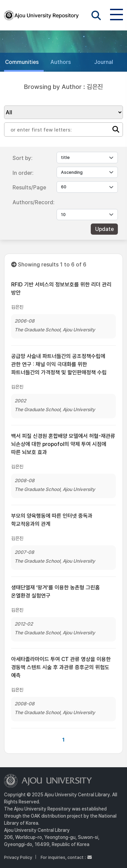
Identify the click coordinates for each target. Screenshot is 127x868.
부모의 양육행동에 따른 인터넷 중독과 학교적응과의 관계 (52, 520)
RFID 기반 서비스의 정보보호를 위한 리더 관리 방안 (61, 289)
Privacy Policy (18, 857)
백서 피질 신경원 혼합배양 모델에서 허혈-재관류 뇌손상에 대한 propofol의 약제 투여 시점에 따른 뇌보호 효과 (63, 444)
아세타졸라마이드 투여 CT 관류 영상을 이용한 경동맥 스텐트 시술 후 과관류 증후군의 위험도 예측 (61, 667)
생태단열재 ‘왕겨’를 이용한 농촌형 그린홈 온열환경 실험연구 (56, 592)
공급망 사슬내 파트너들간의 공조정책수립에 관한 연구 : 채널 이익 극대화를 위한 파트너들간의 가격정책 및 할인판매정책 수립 (59, 364)
